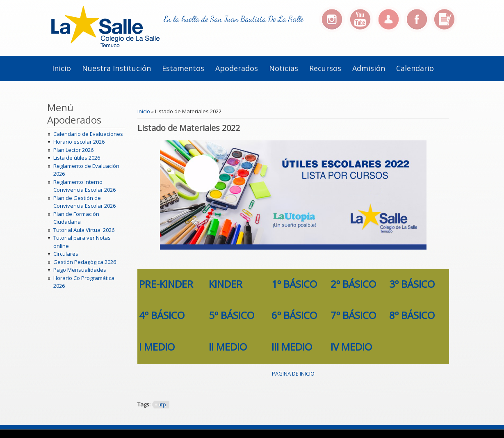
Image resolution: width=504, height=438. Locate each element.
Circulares (66, 254)
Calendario (415, 68)
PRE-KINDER (166, 284)
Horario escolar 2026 (79, 142)
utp (162, 405)
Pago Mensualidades (80, 270)
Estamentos (183, 68)
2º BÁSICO (353, 284)
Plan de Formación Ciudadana (76, 218)
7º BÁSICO (353, 315)
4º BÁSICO (162, 315)
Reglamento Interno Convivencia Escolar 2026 (84, 186)
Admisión (369, 68)
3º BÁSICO (412, 284)
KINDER (226, 284)
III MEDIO (292, 347)
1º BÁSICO (294, 284)
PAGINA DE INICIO (293, 374)
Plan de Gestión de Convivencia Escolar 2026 (84, 202)
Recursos (325, 68)
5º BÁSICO (231, 315)
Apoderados (237, 68)
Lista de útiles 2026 (77, 158)
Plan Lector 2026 (73, 150)
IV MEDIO (351, 347)
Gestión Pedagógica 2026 (85, 262)
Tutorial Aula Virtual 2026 (84, 230)
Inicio (62, 68)
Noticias (284, 68)
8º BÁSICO (412, 315)
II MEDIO (228, 347)
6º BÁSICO (294, 315)
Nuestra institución (116, 68)
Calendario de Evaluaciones (88, 134)
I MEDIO (157, 347)
